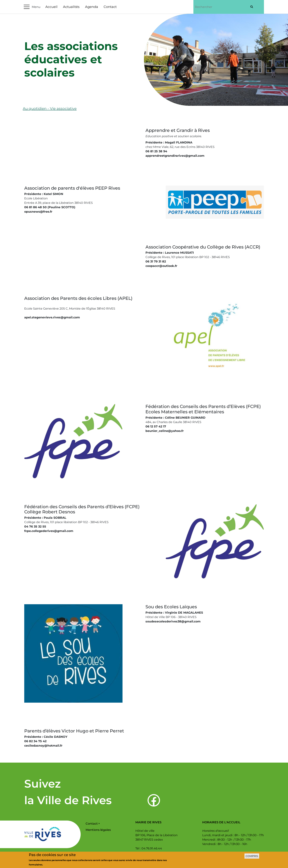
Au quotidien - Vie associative (50, 109)
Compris (252, 858)
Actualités (71, 7)
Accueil (51, 7)
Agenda (92, 7)
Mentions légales (98, 830)
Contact (110, 7)
